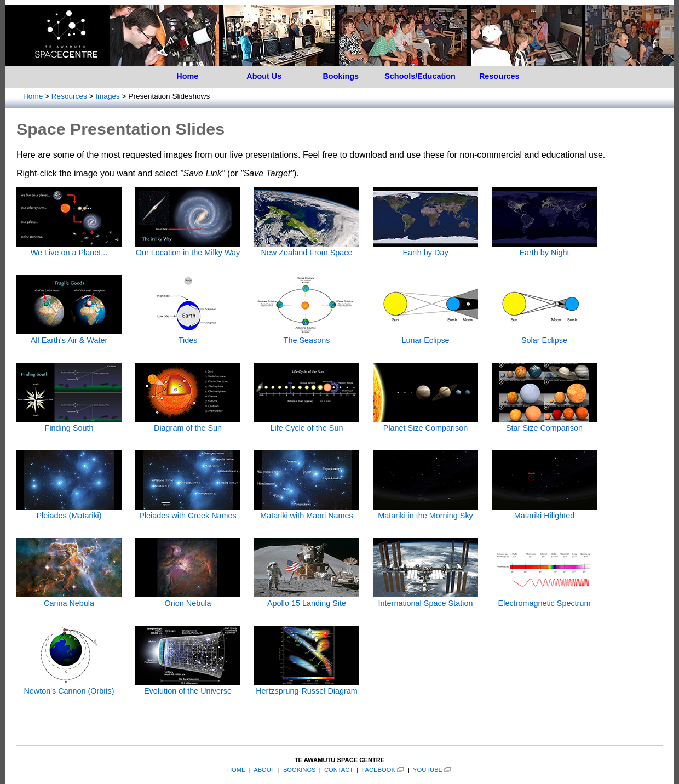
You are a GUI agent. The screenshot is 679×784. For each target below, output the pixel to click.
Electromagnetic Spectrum (544, 599)
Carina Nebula (69, 599)
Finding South (69, 424)
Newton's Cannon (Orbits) (69, 686)
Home (187, 76)
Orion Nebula (188, 599)
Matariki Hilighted (544, 511)
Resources (499, 76)
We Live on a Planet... (69, 248)
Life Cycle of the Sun (307, 424)
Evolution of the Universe (188, 686)
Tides (188, 336)
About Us (264, 76)
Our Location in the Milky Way (188, 248)
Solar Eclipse (544, 336)
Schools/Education (420, 76)
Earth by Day (425, 248)
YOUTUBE (428, 770)
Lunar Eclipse (425, 336)
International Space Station (425, 599)
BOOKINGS (300, 770)
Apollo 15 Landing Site (307, 599)
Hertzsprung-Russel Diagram (307, 686)
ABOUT (264, 770)
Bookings (341, 76)
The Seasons (307, 336)
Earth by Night (544, 248)
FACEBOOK (378, 770)
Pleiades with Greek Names (188, 511)
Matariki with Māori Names (307, 511)
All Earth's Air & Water (69, 336)
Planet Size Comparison (425, 424)
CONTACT (339, 770)
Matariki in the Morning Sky (425, 511)
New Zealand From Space (307, 248)
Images (108, 96)
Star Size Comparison (544, 424)
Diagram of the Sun (188, 424)
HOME (237, 770)
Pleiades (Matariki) (69, 511)
